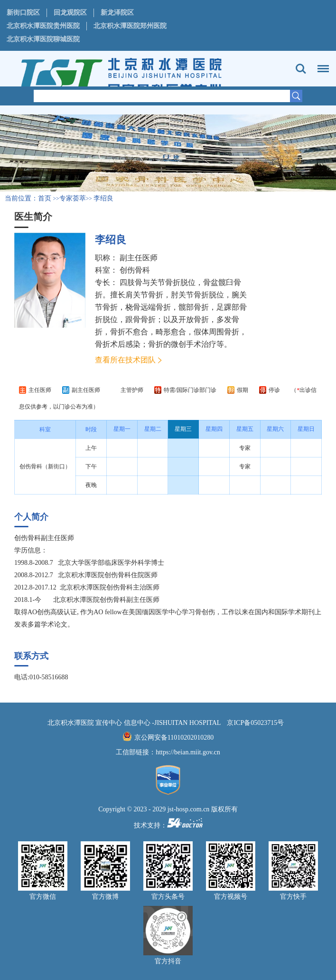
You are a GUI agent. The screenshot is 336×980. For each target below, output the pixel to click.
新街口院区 (23, 13)
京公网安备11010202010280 (174, 737)
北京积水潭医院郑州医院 (130, 26)
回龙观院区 (70, 13)
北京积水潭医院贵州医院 (43, 26)
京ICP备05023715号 (255, 723)
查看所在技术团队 (125, 360)
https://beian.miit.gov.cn (188, 752)
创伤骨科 (135, 270)
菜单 (321, 64)
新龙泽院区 (117, 13)
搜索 (301, 69)
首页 (45, 198)
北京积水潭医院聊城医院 (43, 39)
